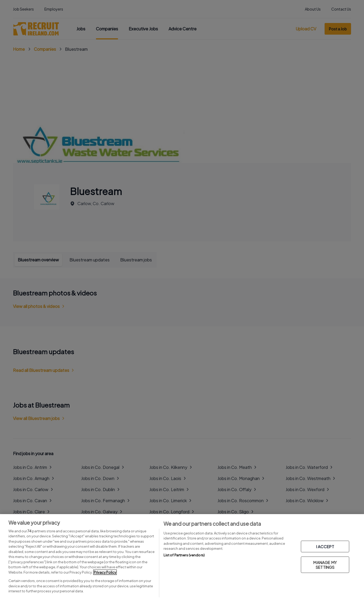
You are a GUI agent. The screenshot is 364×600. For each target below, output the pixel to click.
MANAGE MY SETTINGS (325, 565)
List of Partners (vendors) (184, 555)
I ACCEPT (325, 546)
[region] (182, 557)
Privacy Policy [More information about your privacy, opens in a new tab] (105, 572)
